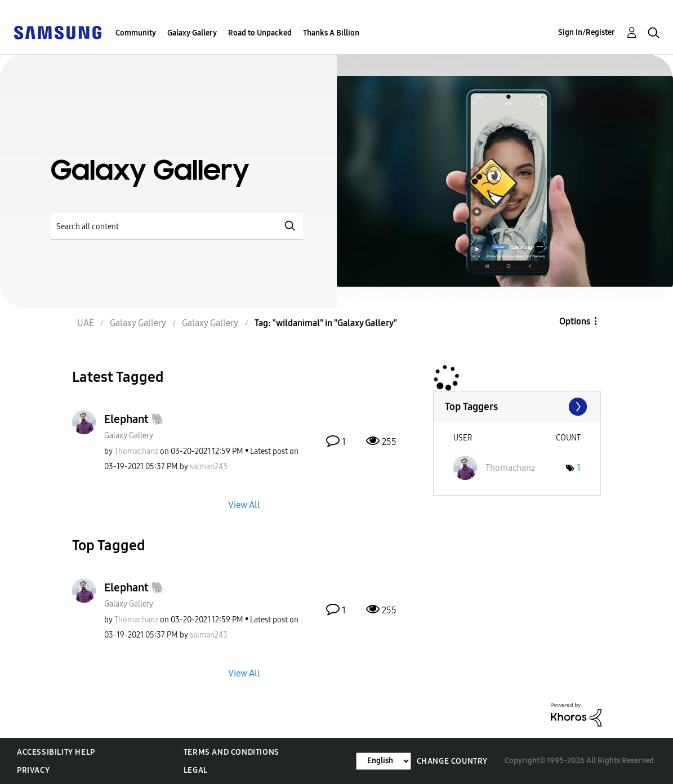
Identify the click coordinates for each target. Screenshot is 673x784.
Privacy (33, 770)
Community (136, 33)
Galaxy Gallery (192, 33)
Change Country (452, 761)
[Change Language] (384, 761)
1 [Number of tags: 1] (579, 468)
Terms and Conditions (231, 752)
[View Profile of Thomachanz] (136, 451)
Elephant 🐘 (135, 419)
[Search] (177, 226)
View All (244, 504)
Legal (196, 770)
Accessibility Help (56, 752)
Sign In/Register (587, 32)
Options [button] (575, 321)
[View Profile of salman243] (209, 467)
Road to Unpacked (260, 33)
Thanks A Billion (331, 33)
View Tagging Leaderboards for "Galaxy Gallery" (517, 407)
